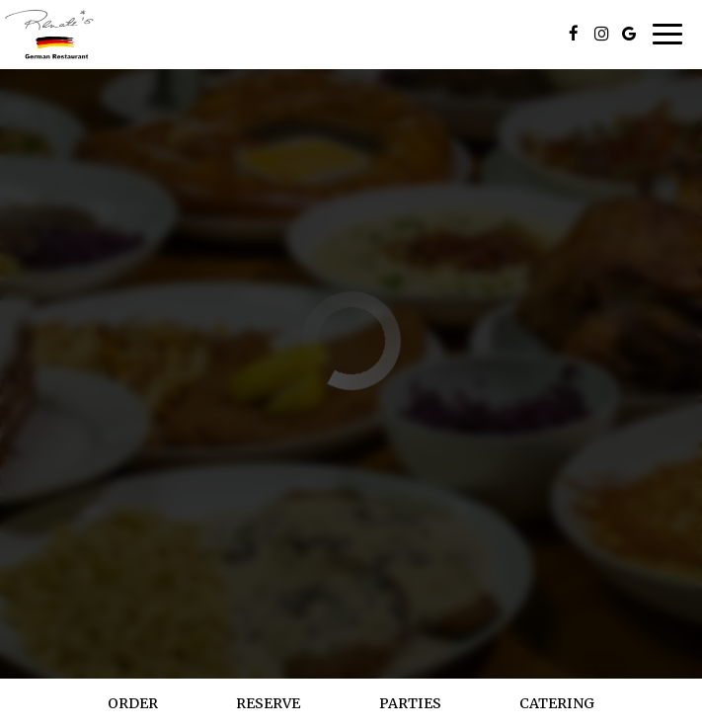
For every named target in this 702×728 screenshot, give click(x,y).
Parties (410, 703)
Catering (557, 703)
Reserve (268, 703)
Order (133, 703)
